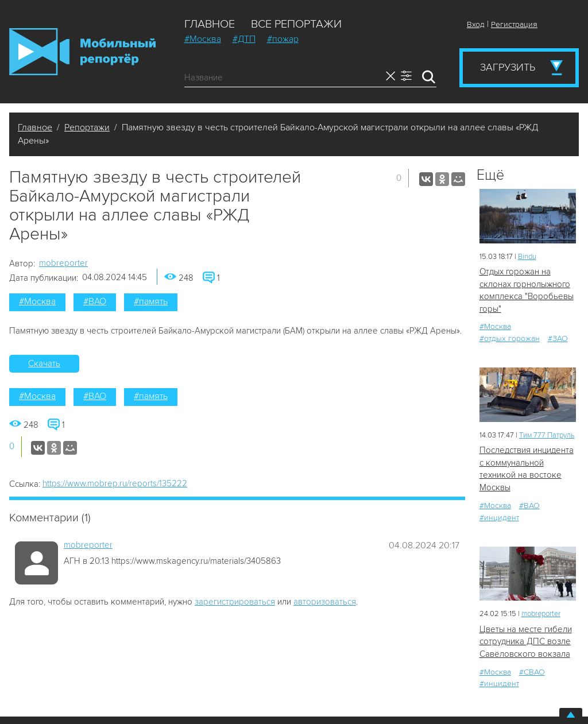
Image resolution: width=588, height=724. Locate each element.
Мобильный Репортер (82, 52)
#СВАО (532, 672)
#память (151, 301)
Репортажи (87, 127)
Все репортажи (296, 24)
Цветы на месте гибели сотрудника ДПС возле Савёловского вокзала (526, 642)
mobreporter (63, 263)
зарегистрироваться (235, 602)
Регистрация (514, 24)
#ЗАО (558, 338)
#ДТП (244, 39)
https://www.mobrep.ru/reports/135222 (115, 483)
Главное (210, 24)
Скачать (44, 363)
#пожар (283, 39)
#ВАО (95, 301)
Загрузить (508, 67)
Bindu (527, 257)
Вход (476, 24)
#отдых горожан (510, 338)
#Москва (203, 39)
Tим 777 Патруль (547, 435)
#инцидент (499, 518)
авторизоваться (325, 602)
